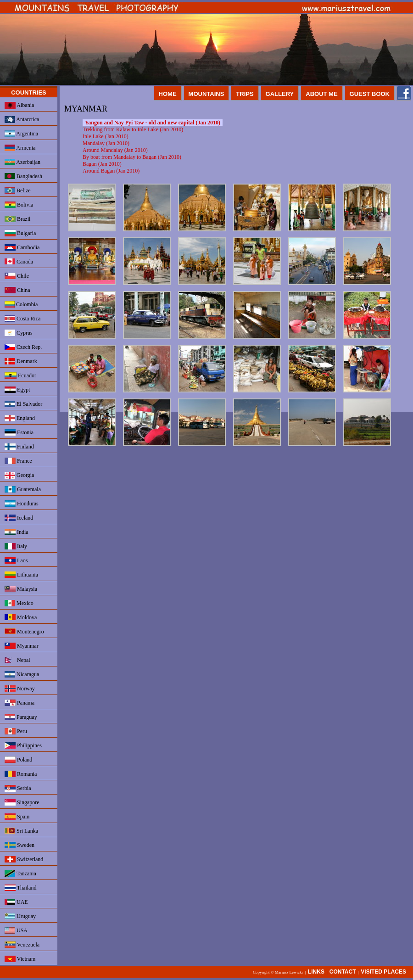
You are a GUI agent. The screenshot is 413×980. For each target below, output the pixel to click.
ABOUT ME (321, 94)
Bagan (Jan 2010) (102, 164)
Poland (18, 760)
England (20, 418)
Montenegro (24, 632)
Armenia (20, 148)
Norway (20, 689)
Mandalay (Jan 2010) (106, 143)
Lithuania (21, 575)
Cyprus (19, 333)
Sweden (20, 845)
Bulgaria (20, 233)
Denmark (21, 361)
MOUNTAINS (206, 94)
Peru (16, 731)
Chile (17, 276)
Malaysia (21, 589)
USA (16, 930)
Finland (19, 447)
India (17, 532)
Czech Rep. (23, 347)
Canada (19, 262)
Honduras (22, 504)
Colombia (21, 304)
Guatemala (23, 489)
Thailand (20, 888)
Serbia (18, 788)
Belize (18, 190)
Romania (21, 774)
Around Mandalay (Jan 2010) (115, 150)
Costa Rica (22, 319)
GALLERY (280, 94)
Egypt (17, 390)
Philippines (23, 745)
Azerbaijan (22, 162)
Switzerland (24, 859)
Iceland (19, 518)
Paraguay (21, 717)
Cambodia (22, 247)
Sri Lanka (21, 831)
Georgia (19, 475)
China (17, 290)
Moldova (21, 617)
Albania (19, 106)
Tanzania (20, 874)
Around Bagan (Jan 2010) (111, 171)
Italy (16, 546)
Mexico (19, 603)
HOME (168, 94)
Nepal (17, 660)
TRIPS (245, 94)
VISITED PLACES (383, 972)
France (18, 461)
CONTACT (343, 972)
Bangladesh (23, 176)
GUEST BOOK (370, 94)
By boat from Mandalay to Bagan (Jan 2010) (132, 157)
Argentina (21, 134)
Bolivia (19, 205)
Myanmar (22, 646)
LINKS (316, 972)
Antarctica (22, 120)
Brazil (17, 219)
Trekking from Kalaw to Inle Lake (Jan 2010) (133, 129)
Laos (16, 560)
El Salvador (23, 404)
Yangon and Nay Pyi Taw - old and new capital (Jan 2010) (153, 123)
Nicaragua (22, 674)
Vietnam (20, 959)
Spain (17, 817)
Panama (20, 703)
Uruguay (20, 916)
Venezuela (22, 945)
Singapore (22, 802)
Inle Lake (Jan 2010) (106, 136)
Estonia (19, 432)
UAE (16, 902)
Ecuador (20, 375)
